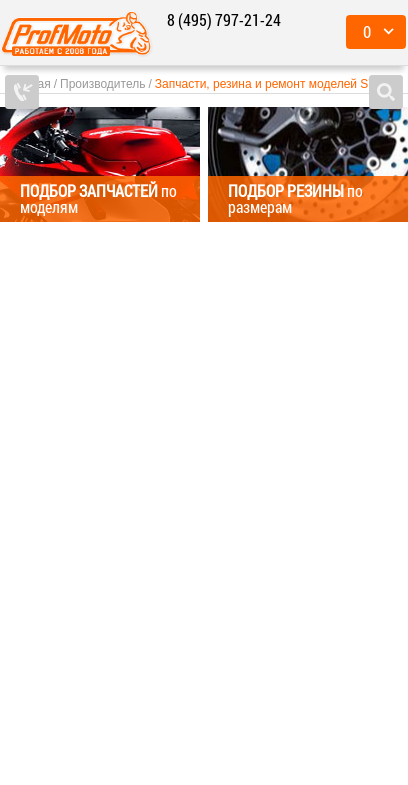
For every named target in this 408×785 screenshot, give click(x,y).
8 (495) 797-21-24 (224, 19)
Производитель (102, 84)
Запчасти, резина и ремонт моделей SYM (271, 84)
